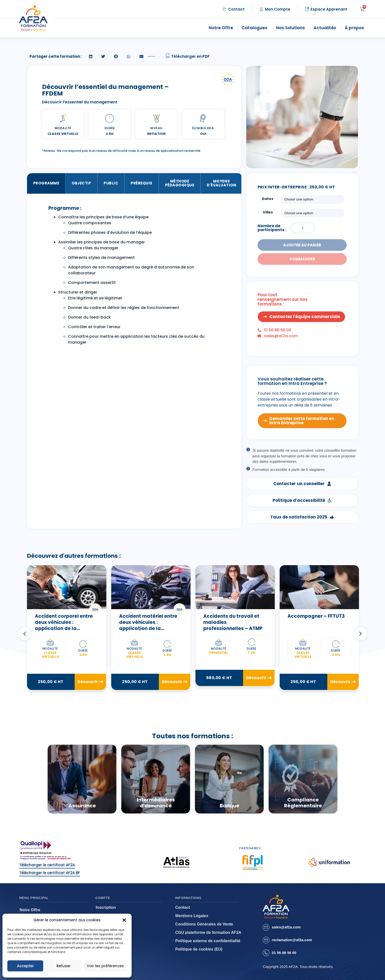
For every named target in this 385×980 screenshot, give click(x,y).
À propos (356, 28)
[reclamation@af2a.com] (266, 940)
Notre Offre (222, 28)
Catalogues (256, 28)
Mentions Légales (192, 916)
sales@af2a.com (286, 927)
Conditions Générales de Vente (204, 924)
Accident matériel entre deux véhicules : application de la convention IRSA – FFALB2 (150, 625)
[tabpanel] (134, 277)
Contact (183, 907)
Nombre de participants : (272, 228)
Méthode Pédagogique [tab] (180, 183)
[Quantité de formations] (303, 228)
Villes (268, 212)
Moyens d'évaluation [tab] (221, 183)
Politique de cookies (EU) (199, 949)
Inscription (106, 907)
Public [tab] (111, 183)
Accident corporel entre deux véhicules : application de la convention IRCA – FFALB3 (66, 625)
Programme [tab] (46, 183)
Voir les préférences (105, 966)
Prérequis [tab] (142, 183)
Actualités (326, 28)
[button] (124, 920)
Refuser (64, 966)
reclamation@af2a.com (292, 940)
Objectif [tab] (81, 183)
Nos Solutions (292, 28)
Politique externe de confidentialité (208, 941)
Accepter (25, 966)
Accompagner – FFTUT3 (316, 616)
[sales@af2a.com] (266, 927)
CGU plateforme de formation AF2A (208, 932)
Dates (268, 199)
